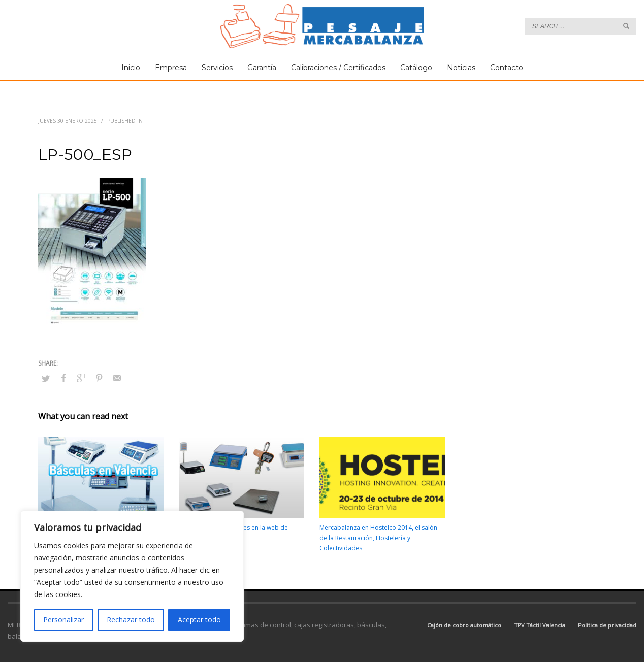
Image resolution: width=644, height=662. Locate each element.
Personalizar (63, 620)
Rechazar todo (131, 620)
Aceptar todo (199, 620)
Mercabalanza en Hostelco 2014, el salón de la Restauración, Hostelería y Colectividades (378, 538)
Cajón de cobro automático (464, 625)
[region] (132, 576)
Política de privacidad (607, 625)
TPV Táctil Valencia (540, 625)
